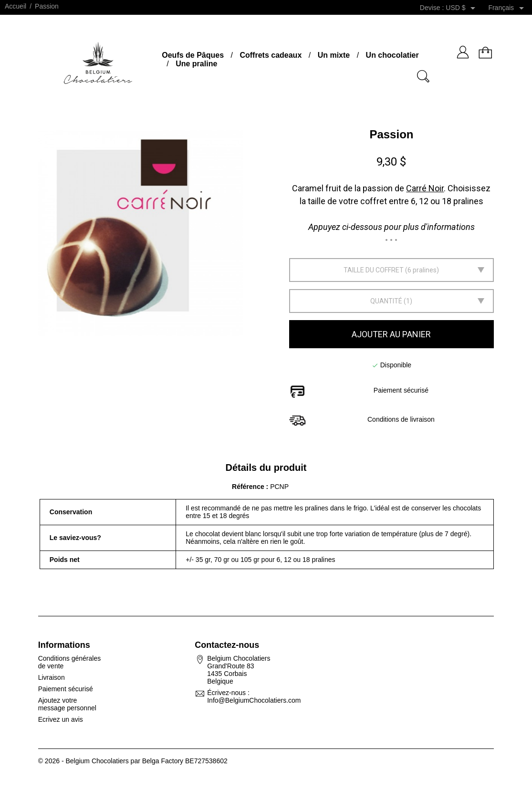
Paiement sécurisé (66, 689)
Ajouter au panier (391, 334)
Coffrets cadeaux (271, 55)
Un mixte (334, 55)
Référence (249, 487)
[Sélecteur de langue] (508, 8)
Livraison (52, 677)
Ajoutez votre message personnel (67, 704)
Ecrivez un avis (61, 719)
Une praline (196, 64)
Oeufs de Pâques (193, 55)
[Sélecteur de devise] (462, 8)
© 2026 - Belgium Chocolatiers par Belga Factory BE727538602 (133, 761)
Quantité (386, 301)
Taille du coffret (374, 270)
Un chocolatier (392, 55)
